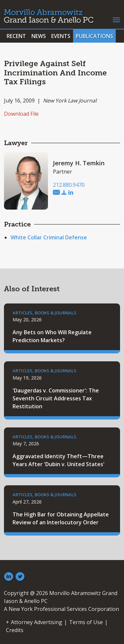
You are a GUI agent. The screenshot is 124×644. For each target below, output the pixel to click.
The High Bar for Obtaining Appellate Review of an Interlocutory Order (61, 518)
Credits (15, 630)
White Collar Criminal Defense (49, 237)
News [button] (39, 36)
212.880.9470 (69, 185)
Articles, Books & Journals (44, 313)
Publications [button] (94, 36)
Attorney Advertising (37, 622)
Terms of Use (86, 622)
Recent (16, 36)
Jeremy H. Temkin (79, 163)
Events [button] (61, 36)
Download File (21, 114)
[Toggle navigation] (116, 19)
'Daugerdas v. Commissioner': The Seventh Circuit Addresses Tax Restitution (56, 398)
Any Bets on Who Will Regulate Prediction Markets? (52, 336)
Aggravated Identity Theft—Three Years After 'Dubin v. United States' (59, 460)
